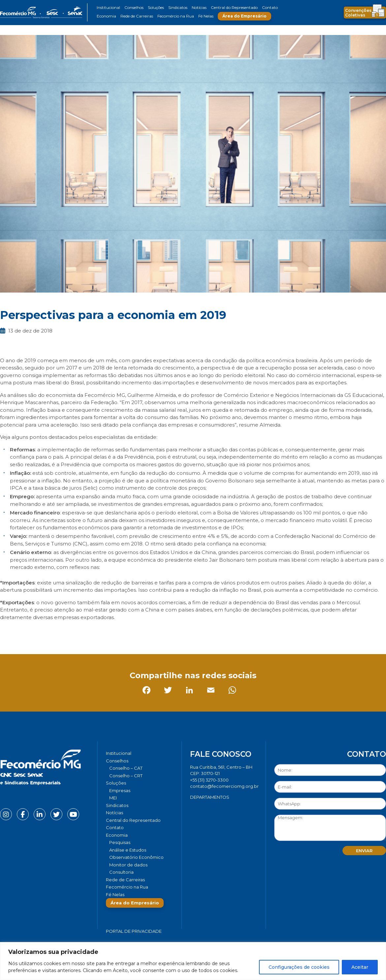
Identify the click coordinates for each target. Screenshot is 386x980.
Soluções (156, 7)
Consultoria (121, 872)
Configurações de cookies (299, 967)
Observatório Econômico (136, 857)
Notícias (199, 7)
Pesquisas (120, 842)
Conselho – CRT (126, 776)
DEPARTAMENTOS (210, 797)
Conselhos (134, 7)
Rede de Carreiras (137, 16)
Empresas (120, 790)
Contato (270, 7)
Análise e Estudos (128, 850)
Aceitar (360, 967)
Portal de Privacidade (134, 931)
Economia (106, 16)
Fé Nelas (206, 16)
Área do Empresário (244, 16)
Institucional (108, 7)
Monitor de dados (128, 865)
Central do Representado (234, 7)
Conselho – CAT (126, 768)
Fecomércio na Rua (176, 16)
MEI (113, 798)
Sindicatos (178, 7)
